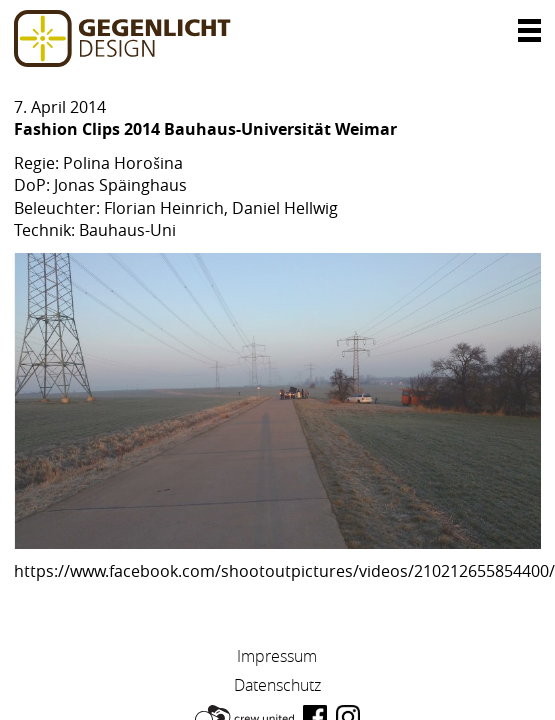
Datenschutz (277, 685)
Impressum (277, 656)
